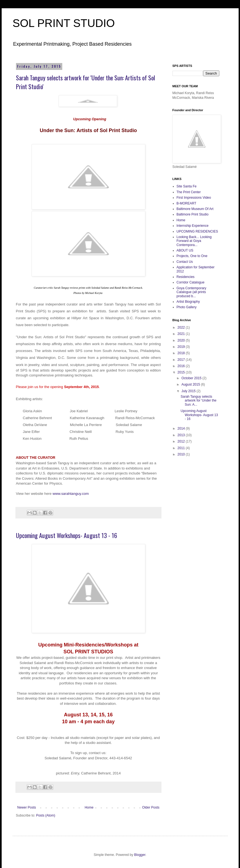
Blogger (140, 855)
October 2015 (192, 378)
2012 (182, 441)
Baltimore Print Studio (193, 214)
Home (89, 807)
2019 (182, 347)
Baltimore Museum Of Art (195, 209)
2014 (182, 428)
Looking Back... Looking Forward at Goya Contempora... (194, 241)
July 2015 (189, 391)
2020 (182, 340)
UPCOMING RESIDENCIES (197, 231)
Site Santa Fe (187, 186)
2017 (182, 360)
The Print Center (189, 192)
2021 (182, 334)
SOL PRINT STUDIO (64, 23)
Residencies (186, 277)
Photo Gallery (187, 307)
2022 (182, 327)
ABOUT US (185, 250)
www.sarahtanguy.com (71, 494)
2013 (182, 435)
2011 (182, 448)
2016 (182, 366)
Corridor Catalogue (191, 282)
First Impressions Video (194, 198)
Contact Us (185, 262)
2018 (182, 353)
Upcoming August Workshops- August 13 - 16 (67, 535)
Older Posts (151, 807)
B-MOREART (187, 203)
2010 (182, 454)
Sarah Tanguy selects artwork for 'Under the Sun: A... (198, 401)
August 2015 (191, 384)
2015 (182, 372)
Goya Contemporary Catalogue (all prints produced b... (192, 292)
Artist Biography (188, 302)
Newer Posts (27, 807)
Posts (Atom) (46, 815)
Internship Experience (193, 226)
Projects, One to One (192, 256)
